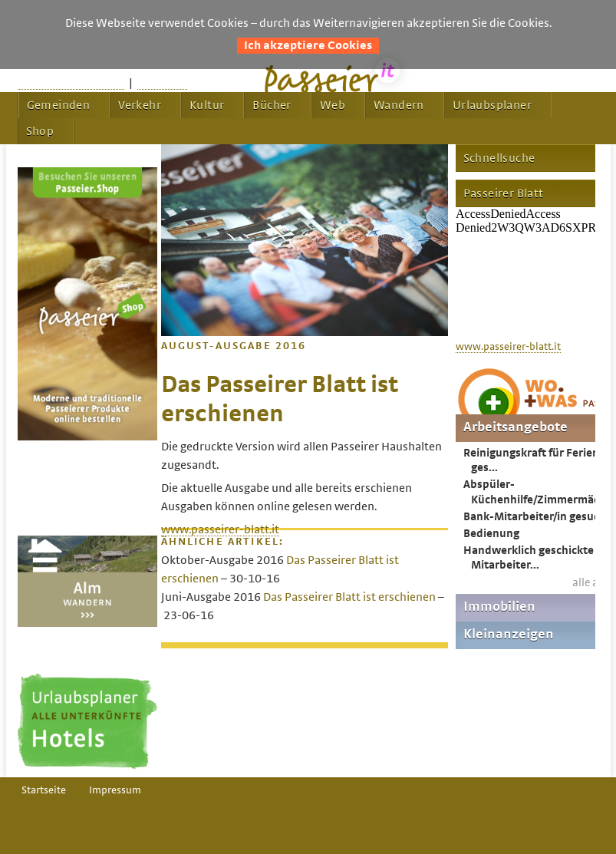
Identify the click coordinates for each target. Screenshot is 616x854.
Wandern (399, 105)
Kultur (207, 105)
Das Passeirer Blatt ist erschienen (349, 597)
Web (333, 105)
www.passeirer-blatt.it (220, 529)
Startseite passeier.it (71, 83)
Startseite (44, 790)
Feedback (162, 83)
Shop (40, 131)
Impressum (115, 790)
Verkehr (140, 105)
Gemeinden (59, 105)
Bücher (272, 105)
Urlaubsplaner (492, 105)
